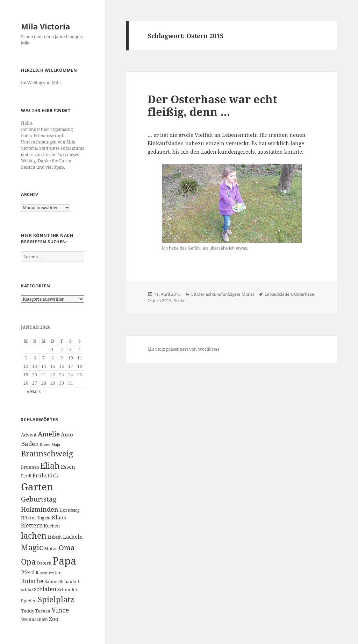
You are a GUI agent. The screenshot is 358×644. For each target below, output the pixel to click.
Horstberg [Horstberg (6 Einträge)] (69, 510)
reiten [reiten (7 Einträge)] (55, 573)
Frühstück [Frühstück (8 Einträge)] (45, 475)
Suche (180, 300)
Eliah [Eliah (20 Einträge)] (50, 465)
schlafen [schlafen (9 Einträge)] (45, 589)
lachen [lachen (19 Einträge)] (34, 536)
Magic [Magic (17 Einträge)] (32, 547)
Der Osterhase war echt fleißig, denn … (212, 105)
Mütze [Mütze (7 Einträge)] (51, 548)
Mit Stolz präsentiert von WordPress (183, 349)
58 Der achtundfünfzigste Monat (223, 294)
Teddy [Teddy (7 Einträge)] (28, 611)
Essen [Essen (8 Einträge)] (68, 467)
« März (34, 391)
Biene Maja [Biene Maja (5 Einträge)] (50, 444)
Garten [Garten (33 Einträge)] (37, 486)
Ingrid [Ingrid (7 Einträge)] (44, 518)
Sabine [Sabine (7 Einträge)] (52, 581)
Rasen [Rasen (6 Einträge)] (42, 573)
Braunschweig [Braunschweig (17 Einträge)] (47, 453)
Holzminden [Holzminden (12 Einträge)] (40, 509)
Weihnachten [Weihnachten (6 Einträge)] (34, 619)
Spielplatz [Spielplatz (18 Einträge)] (56, 599)
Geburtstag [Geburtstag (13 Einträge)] (39, 499)
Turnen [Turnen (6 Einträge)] (43, 611)
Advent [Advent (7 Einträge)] (29, 435)
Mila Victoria (45, 26)
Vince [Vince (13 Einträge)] (60, 610)
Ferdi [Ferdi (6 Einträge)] (26, 476)
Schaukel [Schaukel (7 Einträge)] (69, 581)
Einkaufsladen (278, 294)
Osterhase (304, 294)
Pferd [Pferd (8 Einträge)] (28, 572)
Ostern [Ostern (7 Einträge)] (44, 563)
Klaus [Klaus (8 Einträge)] (59, 517)
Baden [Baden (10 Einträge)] (30, 444)
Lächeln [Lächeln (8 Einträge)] (73, 537)
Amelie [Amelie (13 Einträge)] (49, 434)
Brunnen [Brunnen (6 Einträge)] (30, 467)
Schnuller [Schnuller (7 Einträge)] (67, 589)
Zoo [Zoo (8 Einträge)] (54, 619)
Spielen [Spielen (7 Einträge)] (29, 601)
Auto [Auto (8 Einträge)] (67, 434)
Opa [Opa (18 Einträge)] (28, 562)
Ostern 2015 (160, 300)
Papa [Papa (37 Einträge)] (64, 561)
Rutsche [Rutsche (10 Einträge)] (32, 581)
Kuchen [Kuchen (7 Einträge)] (52, 526)
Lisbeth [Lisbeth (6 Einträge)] (55, 537)
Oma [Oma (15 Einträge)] (67, 547)
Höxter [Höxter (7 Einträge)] (29, 518)
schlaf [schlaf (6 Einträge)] (27, 590)
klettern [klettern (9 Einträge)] (32, 525)
